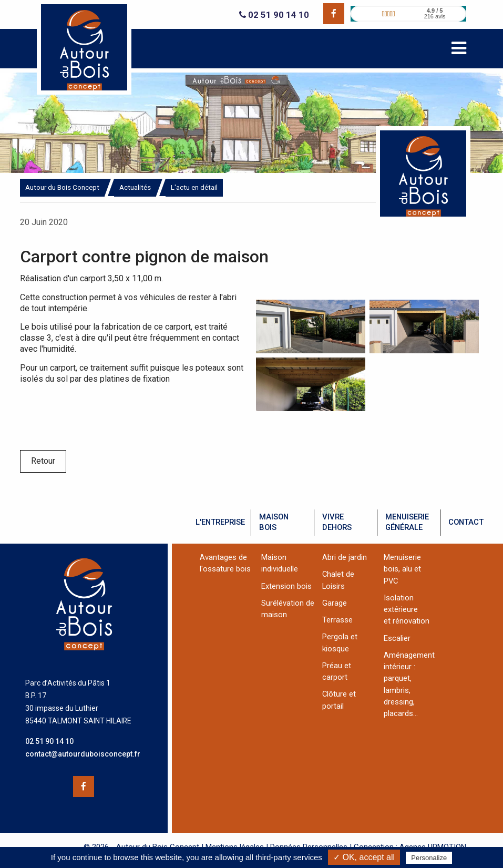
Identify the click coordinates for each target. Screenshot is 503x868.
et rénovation (407, 621)
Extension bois (286, 586)
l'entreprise (220, 522)
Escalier (397, 638)
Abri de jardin (345, 557)
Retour (43, 461)
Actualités (135, 187)
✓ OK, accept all (364, 857)
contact (466, 522)
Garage (335, 603)
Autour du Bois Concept (62, 187)
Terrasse (337, 620)
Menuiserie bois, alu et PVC (402, 569)
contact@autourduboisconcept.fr (83, 754)
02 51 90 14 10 (274, 15)
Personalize (429, 858)
